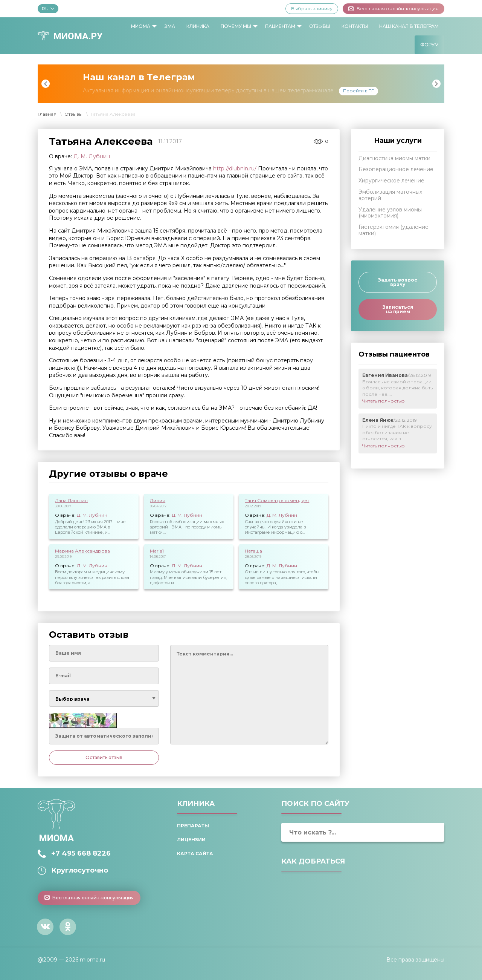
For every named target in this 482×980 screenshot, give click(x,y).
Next (436, 84)
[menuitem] (142, 26)
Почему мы (236, 26)
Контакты (355, 26)
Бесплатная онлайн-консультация (394, 8)
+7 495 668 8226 (81, 853)
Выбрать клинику (312, 8)
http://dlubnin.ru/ (235, 168)
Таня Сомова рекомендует (277, 500)
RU (48, 8)
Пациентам (280, 26)
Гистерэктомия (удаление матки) (394, 230)
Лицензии (191, 840)
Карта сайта (195, 854)
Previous (46, 84)
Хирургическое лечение (391, 181)
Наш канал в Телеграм (409, 26)
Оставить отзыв (104, 757)
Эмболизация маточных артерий (390, 195)
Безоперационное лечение (396, 169)
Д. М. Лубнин (92, 156)
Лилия (158, 500)
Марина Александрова (82, 551)
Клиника (198, 26)
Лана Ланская (71, 500)
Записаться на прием (398, 309)
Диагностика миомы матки (394, 158)
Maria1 (157, 551)
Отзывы (320, 26)
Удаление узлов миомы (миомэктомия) (390, 213)
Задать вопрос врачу (398, 282)
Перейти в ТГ (358, 91)
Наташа (253, 551)
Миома (141, 26)
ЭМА (170, 26)
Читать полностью (384, 401)
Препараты (193, 826)
